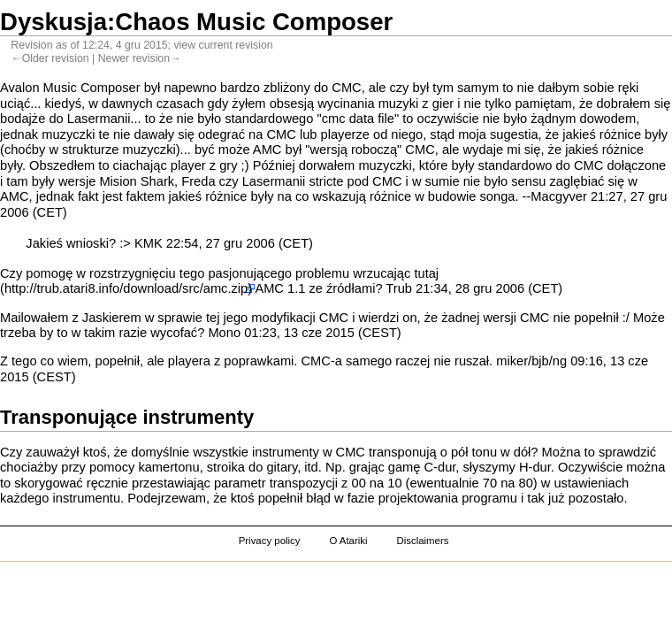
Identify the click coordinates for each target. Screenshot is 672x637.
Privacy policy (270, 541)
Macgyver (559, 196)
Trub (399, 288)
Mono (224, 333)
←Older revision (50, 58)
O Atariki (348, 541)
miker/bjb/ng (531, 361)
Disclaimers (422, 541)
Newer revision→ (140, 58)
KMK (149, 243)
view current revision (223, 45)
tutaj (426, 273)
